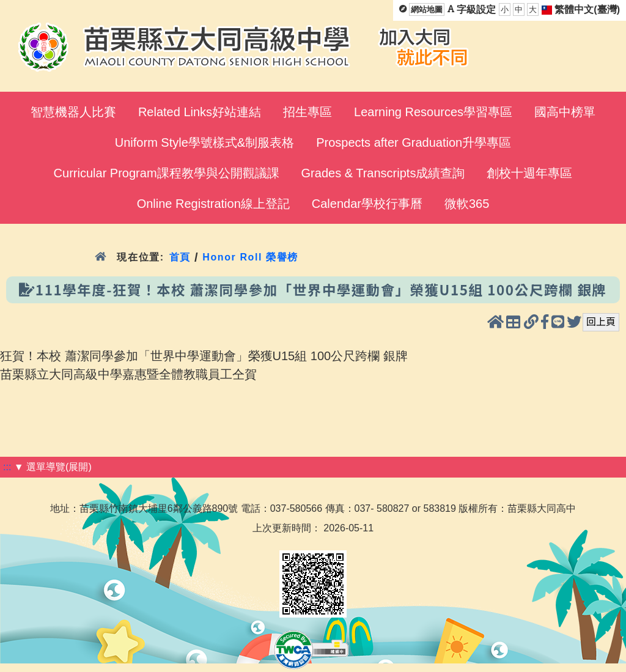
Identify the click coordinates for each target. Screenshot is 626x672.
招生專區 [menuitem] (307, 112)
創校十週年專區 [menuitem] (529, 173)
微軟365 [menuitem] (467, 204)
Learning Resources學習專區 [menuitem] (433, 112)
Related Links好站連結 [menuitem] (200, 112)
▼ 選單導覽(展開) (53, 467)
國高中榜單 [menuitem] (565, 112)
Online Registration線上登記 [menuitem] (213, 204)
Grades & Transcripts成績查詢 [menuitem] (383, 173)
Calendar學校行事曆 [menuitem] (367, 204)
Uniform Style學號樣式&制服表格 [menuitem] (204, 142)
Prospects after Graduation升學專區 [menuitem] (414, 142)
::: (7, 467)
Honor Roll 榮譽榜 (250, 257)
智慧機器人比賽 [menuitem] (73, 112)
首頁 (180, 257)
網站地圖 (427, 9)
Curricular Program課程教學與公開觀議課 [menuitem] (167, 173)
